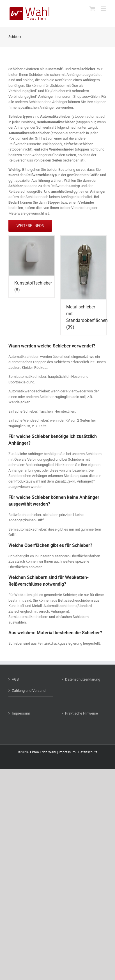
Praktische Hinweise (81, 713)
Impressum (21, 713)
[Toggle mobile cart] (92, 9)
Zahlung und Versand (29, 691)
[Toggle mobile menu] (104, 9)
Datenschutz (88, 752)
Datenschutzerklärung (83, 679)
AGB (15, 679)
